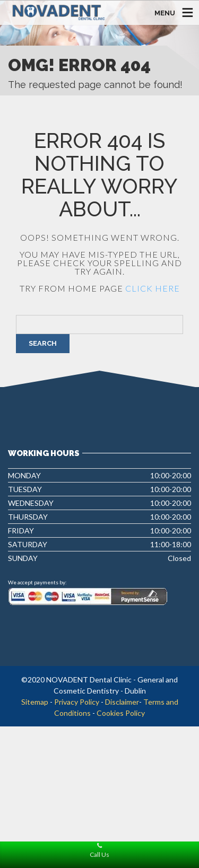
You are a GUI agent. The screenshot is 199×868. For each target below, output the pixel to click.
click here (153, 288)
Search (43, 343)
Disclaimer (122, 702)
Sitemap (35, 702)
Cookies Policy (121, 713)
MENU (165, 12)
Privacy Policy (77, 702)
